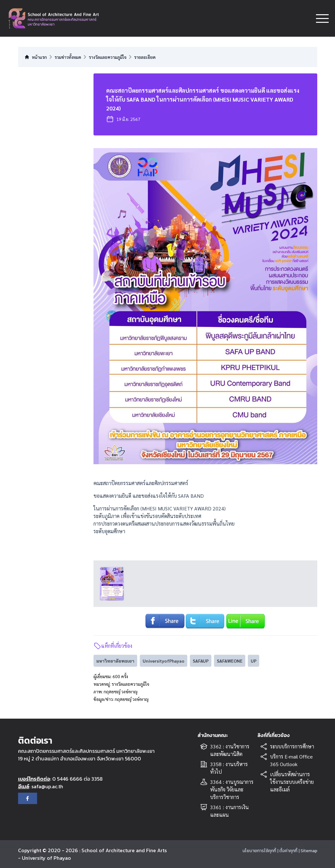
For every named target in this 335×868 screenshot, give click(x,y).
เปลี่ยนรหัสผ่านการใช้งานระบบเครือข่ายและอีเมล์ (292, 782)
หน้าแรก (36, 57)
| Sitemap (308, 851)
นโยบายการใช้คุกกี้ (259, 851)
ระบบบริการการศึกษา (292, 746)
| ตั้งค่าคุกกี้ (287, 851)
